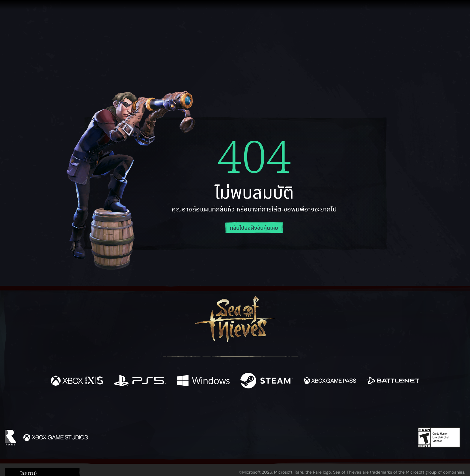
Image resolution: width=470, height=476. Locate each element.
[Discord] (259, 412)
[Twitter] (190, 410)
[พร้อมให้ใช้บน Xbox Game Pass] (330, 382)
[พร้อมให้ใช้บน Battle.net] (393, 382)
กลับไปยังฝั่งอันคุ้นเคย (254, 228)
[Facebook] (175, 410)
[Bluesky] (293, 411)
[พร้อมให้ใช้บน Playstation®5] (140, 382)
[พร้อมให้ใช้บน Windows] (203, 382)
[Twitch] (208, 411)
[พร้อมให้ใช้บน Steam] (267, 382)
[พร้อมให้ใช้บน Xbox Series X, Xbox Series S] (77, 382)
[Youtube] (234, 410)
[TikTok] (276, 411)
